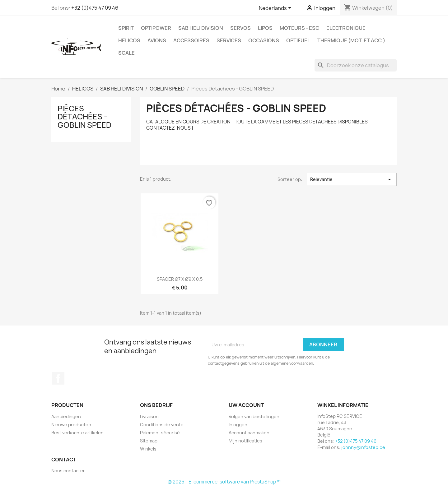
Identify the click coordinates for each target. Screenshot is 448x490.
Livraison (149, 416)
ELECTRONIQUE (346, 28)
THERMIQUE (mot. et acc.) (351, 40)
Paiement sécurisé (160, 433)
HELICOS (129, 40)
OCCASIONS (264, 40)
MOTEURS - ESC (299, 28)
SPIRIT (126, 28)
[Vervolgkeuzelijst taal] (276, 8)
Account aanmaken (249, 433)
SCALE (126, 53)
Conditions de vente (162, 425)
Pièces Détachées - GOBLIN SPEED (84, 117)
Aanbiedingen (66, 416)
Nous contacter (68, 471)
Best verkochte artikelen (77, 433)
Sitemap (149, 441)
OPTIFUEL (298, 40)
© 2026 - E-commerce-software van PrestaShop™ (224, 482)
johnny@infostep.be (363, 447)
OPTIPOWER (156, 28)
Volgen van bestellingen (254, 416)
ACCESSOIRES (191, 40)
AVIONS (157, 40)
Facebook (58, 378)
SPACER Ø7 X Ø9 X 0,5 (180, 279)
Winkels (148, 449)
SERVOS (240, 28)
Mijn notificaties (245, 441)
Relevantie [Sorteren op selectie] (352, 179)
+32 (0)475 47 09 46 (95, 8)
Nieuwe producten (71, 425)
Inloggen (238, 425)
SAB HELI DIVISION (201, 28)
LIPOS (265, 28)
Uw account (246, 405)
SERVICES (229, 40)
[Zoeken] (356, 65)
